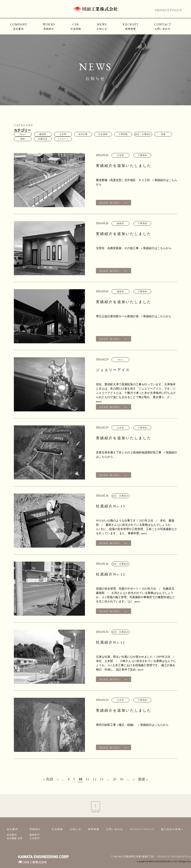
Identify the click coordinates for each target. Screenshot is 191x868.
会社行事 (83, 134)
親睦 (23, 139)
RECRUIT (131, 26)
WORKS (49, 26)
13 (102, 779)
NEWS (102, 26)
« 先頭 (48, 779)
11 (87, 779)
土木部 (63, 134)
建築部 (43, 134)
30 (122, 779)
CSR (76, 26)
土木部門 (35, 838)
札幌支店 (43, 139)
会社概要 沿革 (15, 838)
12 (95, 779)
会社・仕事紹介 (143, 134)
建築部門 (35, 835)
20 (114, 779)
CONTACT (163, 26)
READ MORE (110, 203)
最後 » (143, 779)
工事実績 (123, 134)
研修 (163, 134)
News (23, 134)
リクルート (63, 139)
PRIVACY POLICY (169, 10)
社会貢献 (103, 134)
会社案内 (12, 835)
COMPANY (19, 26)
